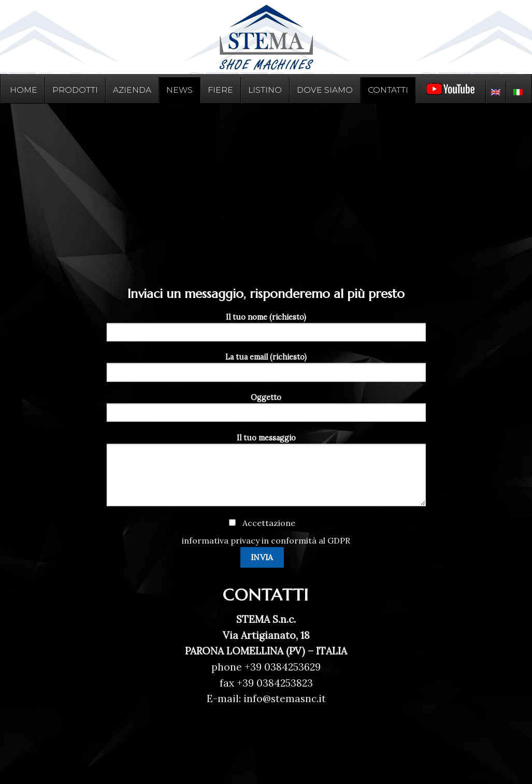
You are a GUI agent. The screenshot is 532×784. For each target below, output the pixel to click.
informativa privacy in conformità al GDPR (266, 540)
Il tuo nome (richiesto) (266, 330)
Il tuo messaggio (266, 473)
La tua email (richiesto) (266, 370)
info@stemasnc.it (283, 699)
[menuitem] (495, 92)
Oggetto (266, 411)
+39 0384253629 (283, 667)
